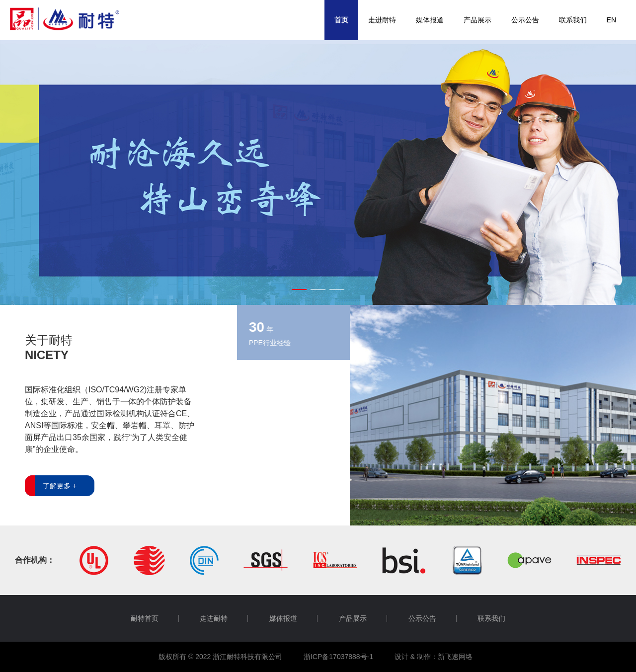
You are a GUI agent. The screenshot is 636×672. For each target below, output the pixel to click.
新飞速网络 (455, 657)
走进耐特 (382, 20)
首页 (341, 20)
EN (611, 20)
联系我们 (573, 20)
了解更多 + (60, 486)
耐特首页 (145, 618)
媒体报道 (430, 20)
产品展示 (477, 20)
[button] (299, 290)
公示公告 (525, 20)
